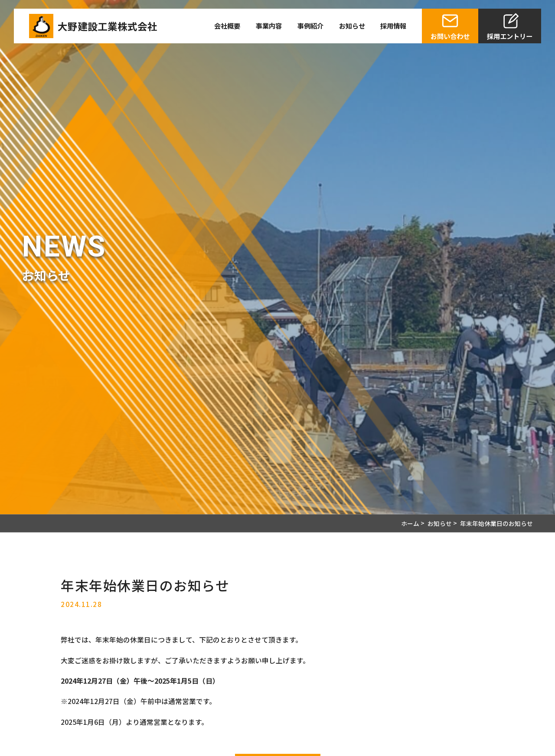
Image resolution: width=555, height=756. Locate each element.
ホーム (410, 523)
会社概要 (227, 26)
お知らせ (352, 26)
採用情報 (393, 26)
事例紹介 (310, 26)
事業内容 (269, 26)
